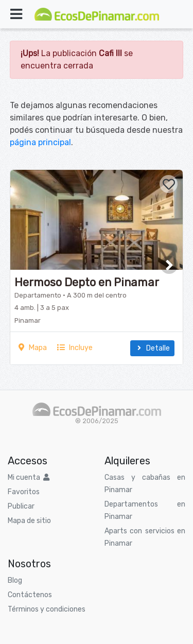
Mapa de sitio (29, 521)
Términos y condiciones (47, 609)
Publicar (21, 506)
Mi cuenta (29, 477)
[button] (169, 265)
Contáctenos (30, 595)
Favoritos (24, 492)
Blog (15, 580)
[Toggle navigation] (16, 14)
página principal (40, 142)
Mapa (33, 348)
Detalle (152, 348)
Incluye (75, 348)
